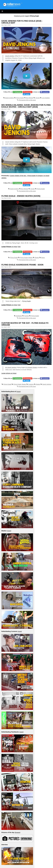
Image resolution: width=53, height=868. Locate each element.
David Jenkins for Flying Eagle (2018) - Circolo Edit (22, 22)
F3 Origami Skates (31, 367)
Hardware (19, 316)
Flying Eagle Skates (26, 258)
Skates (37, 258)
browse (17, 832)
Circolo (38, 98)
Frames (26, 316)
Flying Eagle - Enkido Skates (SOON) (21, 196)
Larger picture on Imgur (9, 373)
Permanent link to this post (27, 100)
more (19, 391)
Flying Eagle (20, 98)
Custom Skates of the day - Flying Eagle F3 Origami (25, 324)
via (19, 247)
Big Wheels (30, 98)
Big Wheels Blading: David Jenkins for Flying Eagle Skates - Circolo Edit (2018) (26, 106)
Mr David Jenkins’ (11, 367)
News (43, 258)
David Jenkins (10, 56)
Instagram (28, 92)
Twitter (27, 94)
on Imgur (9, 247)
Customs (31, 384)
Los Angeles (46, 98)
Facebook (46, 92)
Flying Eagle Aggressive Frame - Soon (22, 265)
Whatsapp (18, 92)
